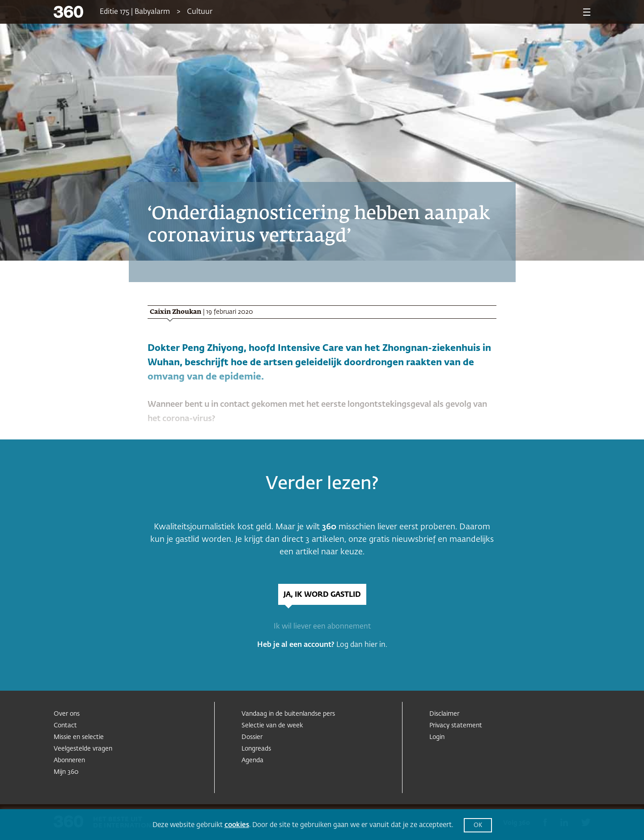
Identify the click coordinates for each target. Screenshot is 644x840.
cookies (237, 825)
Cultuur (200, 12)
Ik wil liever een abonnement (322, 627)
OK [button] (478, 825)
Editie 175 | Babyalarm (135, 12)
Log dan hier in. (362, 645)
